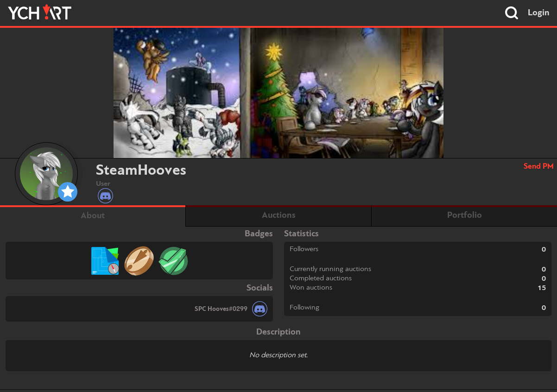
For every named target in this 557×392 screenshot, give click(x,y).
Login (539, 13)
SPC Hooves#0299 (221, 309)
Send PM (539, 167)
